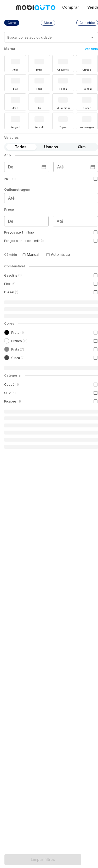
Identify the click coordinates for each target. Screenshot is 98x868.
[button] (12, 23)
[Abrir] (92, 37)
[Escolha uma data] (44, 167)
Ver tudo (91, 49)
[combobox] (45, 39)
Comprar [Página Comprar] (71, 7)
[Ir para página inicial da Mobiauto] (36, 7)
